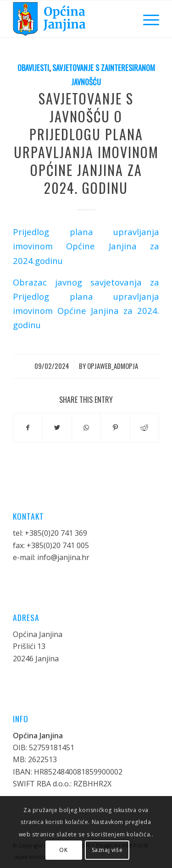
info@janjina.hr (63, 557)
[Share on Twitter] (57, 428)
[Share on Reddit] (144, 428)
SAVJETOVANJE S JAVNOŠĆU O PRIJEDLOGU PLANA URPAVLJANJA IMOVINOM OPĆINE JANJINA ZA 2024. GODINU (86, 143)
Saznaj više (107, 850)
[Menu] (147, 19)
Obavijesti (33, 68)
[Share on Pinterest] (115, 428)
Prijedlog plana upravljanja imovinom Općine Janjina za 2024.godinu (86, 246)
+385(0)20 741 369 (56, 533)
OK (63, 850)
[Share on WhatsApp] (86, 428)
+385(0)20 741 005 (58, 545)
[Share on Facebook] (28, 428)
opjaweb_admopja (113, 366)
